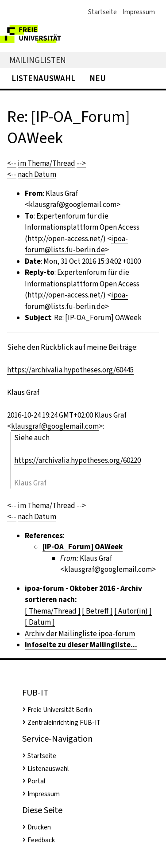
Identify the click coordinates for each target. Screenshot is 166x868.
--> (81, 163)
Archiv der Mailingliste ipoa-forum (80, 634)
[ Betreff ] (97, 611)
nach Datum (37, 174)
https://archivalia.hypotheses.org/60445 (70, 370)
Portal (36, 781)
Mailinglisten (38, 60)
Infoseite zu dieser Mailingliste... (81, 645)
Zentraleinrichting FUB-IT (64, 723)
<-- (12, 163)
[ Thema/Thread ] (53, 611)
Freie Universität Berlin (60, 710)
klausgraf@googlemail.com (73, 205)
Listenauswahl (43, 78)
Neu (98, 78)
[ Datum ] (40, 622)
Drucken (39, 827)
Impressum (139, 12)
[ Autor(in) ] (133, 611)
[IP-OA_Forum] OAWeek (83, 547)
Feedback (41, 840)
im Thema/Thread (46, 163)
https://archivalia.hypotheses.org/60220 (77, 460)
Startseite (102, 12)
